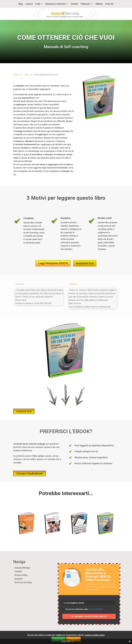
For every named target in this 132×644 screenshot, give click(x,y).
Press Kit (109, 4)
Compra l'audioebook (30, 474)
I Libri (38, 4)
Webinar (99, 4)
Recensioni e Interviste (55, 4)
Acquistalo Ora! (85, 263)
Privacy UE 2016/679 (96, 609)
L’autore (29, 4)
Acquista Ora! (24, 411)
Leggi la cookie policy (94, 635)
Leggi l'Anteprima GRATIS (53, 263)
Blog (21, 4)
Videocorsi (85, 4)
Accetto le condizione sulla (83, 609)
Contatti (74, 4)
